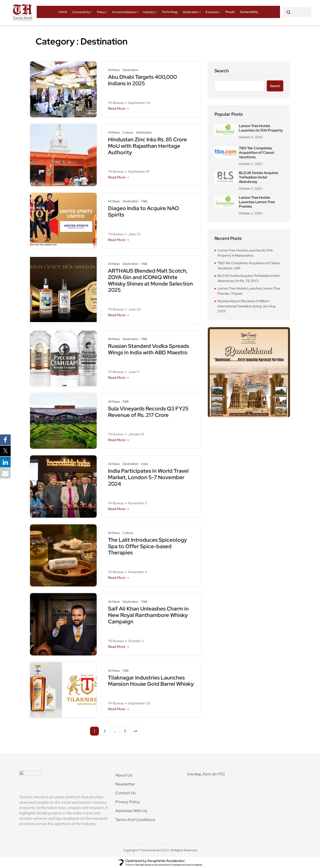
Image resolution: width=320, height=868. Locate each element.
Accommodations (124, 12)
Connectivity (81, 12)
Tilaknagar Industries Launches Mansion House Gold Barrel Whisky (151, 681)
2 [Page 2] (105, 731)
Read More (119, 108)
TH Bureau (116, 103)
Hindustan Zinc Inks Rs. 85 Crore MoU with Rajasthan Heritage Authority (147, 146)
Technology (170, 12)
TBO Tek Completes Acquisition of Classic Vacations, (257, 153)
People (230, 12)
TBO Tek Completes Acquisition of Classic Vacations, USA (249, 266)
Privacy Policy (128, 802)
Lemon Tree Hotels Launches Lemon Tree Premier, (257, 202)
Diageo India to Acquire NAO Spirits (143, 212)
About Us (124, 775)
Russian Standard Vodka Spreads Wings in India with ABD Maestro (149, 349)
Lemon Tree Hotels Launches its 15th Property (261, 128)
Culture (128, 133)
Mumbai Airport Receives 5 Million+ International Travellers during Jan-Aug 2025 (246, 306)
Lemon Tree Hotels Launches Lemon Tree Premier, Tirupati (249, 291)
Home (63, 12)
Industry (149, 12)
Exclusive (212, 12)
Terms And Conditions (135, 820)
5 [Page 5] (125, 731)
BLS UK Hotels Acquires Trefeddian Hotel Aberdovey (259, 177)
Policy (101, 12)
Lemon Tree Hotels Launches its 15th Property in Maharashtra (245, 253)
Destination (191, 12)
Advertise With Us (131, 811)
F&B (144, 201)
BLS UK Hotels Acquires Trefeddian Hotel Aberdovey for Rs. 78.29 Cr (249, 278)
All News (114, 70)
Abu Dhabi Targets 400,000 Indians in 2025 (142, 80)
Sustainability (249, 12)
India (145, 464)
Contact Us (125, 793)
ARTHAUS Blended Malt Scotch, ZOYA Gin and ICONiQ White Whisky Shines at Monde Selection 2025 (150, 281)
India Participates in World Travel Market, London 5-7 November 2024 (148, 477)
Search (222, 71)
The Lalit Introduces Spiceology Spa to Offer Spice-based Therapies (147, 546)
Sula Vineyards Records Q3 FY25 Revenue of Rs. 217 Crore (148, 412)
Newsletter (125, 784)
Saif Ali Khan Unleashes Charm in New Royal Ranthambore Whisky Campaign (148, 615)
